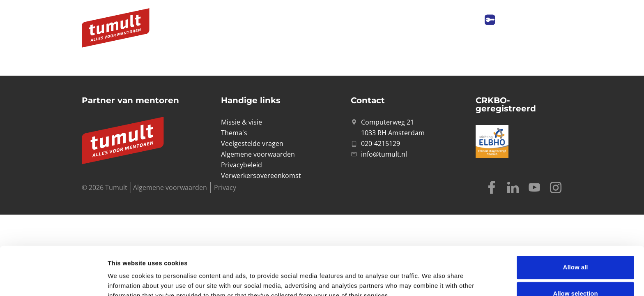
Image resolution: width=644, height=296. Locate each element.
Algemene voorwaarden (170, 187)
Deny (576, 274)
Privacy (225, 187)
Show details (431, 276)
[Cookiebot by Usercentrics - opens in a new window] (53, 280)
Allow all (576, 222)
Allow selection (575, 248)
